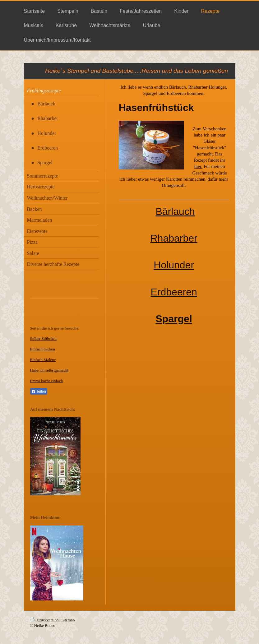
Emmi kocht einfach (46, 381)
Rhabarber (174, 238)
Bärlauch (175, 211)
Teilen (39, 391)
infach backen (44, 349)
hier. (198, 166)
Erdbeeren (174, 292)
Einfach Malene (43, 360)
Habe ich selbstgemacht (49, 370)
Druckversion (45, 620)
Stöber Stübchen (44, 338)
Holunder (174, 265)
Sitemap (68, 620)
